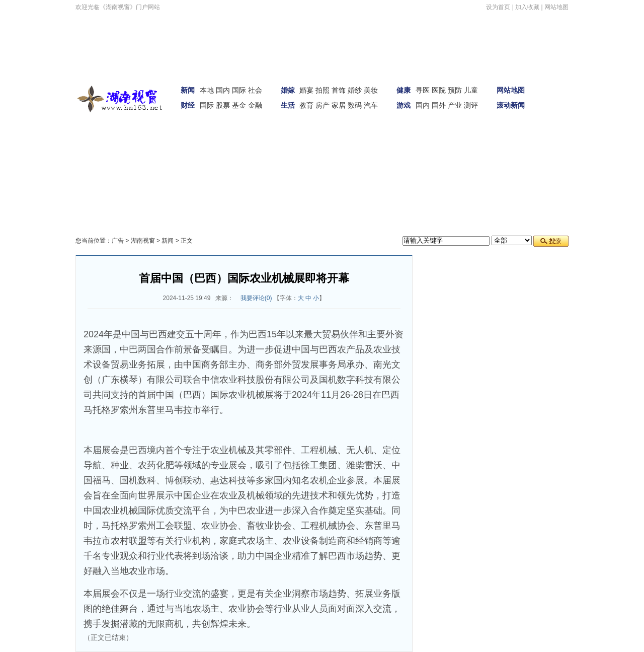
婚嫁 (288, 90)
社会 (255, 90)
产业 (455, 105)
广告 (118, 241)
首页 (554, 82)
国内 (223, 90)
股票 (223, 105)
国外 (439, 105)
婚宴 (306, 90)
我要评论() (256, 298)
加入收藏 (527, 7)
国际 (239, 90)
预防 (455, 90)
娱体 (554, 110)
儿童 (471, 90)
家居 (339, 105)
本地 (207, 90)
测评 (471, 105)
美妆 (371, 90)
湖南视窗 (143, 241)
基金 (239, 105)
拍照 (323, 90)
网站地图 (556, 7)
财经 (188, 105)
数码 (355, 105)
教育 (306, 105)
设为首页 (498, 7)
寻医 (423, 90)
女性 (146, 138)
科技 (172, 138)
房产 (323, 105)
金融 (255, 105)
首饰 (339, 90)
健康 (404, 90)
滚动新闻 (511, 105)
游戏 (404, 105)
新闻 (188, 90)
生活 (288, 105)
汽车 (371, 105)
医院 (439, 90)
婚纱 (355, 90)
